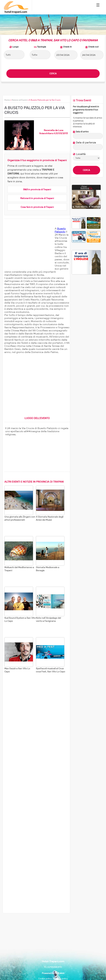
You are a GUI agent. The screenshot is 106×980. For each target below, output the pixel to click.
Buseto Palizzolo (60, 230)
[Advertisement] (29, 247)
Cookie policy (45, 979)
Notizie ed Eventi (19, 100)
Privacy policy (61, 979)
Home (7, 100)
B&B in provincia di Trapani (37, 189)
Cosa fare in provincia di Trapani (37, 207)
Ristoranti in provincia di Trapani (37, 198)
